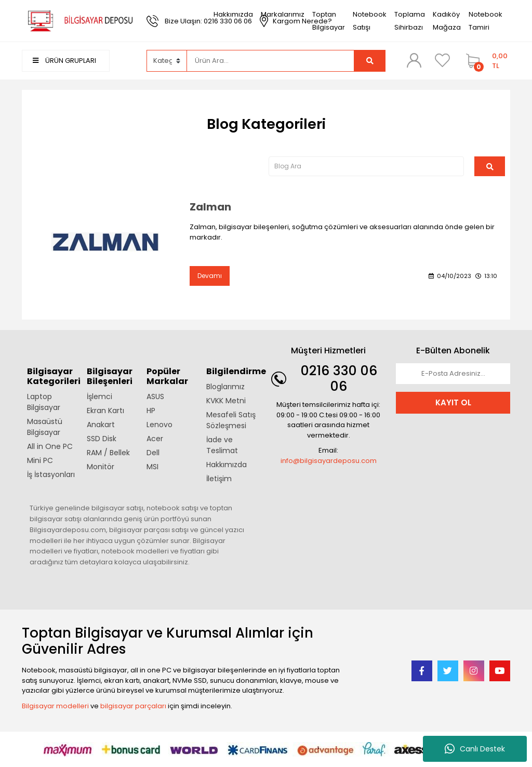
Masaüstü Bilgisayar (45, 427)
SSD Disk (102, 439)
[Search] (271, 61)
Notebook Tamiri (486, 21)
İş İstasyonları (51, 474)
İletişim (219, 479)
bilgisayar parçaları (133, 706)
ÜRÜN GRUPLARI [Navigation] (64, 61)
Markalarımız (283, 14)
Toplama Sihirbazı (410, 21)
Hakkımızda (233, 14)
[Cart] (486, 61)
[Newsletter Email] (453, 374)
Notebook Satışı (370, 21)
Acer (155, 439)
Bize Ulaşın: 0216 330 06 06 (208, 21)
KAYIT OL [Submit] (453, 402)
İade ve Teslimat (222, 445)
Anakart (101, 425)
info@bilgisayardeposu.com (329, 461)
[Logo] (79, 21)
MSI (152, 467)
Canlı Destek (475, 749)
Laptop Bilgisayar (44, 402)
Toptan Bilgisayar (329, 21)
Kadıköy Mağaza (447, 21)
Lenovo (159, 425)
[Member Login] (414, 60)
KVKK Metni (226, 401)
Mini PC (40, 460)
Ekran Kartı (105, 411)
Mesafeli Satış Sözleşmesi (231, 420)
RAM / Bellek (108, 453)
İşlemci (99, 396)
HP (151, 411)
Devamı (210, 276)
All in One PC (50, 446)
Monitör (101, 467)
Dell (153, 453)
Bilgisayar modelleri (55, 706)
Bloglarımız (225, 387)
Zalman (210, 207)
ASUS (155, 396)
